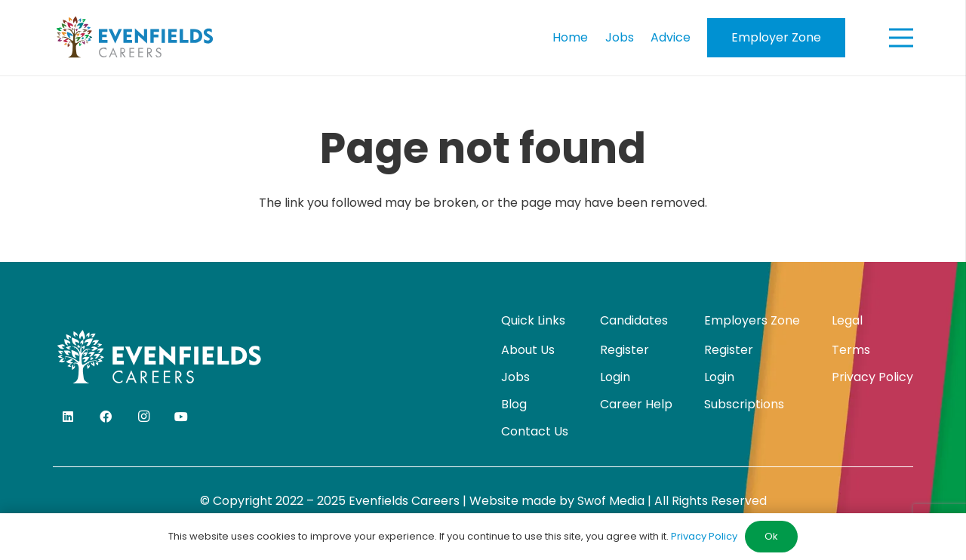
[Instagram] (143, 417)
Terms (851, 350)
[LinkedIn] (68, 417)
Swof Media (611, 501)
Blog (514, 404)
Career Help (636, 404)
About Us (528, 350)
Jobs (515, 377)
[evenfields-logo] (135, 38)
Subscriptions (744, 404)
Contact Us (535, 431)
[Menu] (901, 38)
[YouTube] (181, 417)
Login (615, 377)
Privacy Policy (872, 377)
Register (625, 350)
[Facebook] (106, 417)
